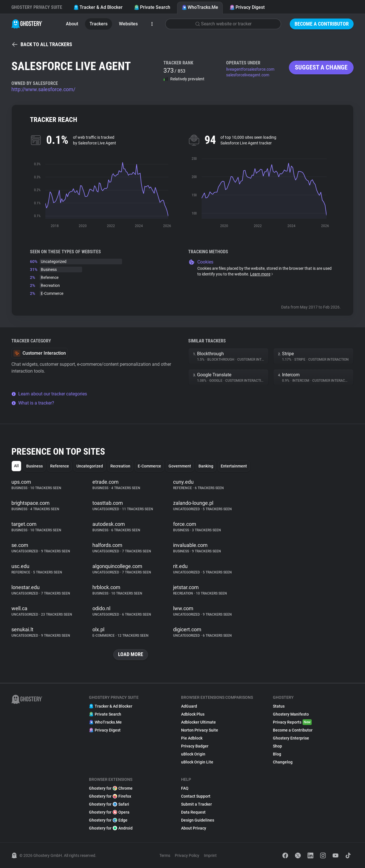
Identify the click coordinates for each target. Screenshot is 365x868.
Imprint (210, 855)
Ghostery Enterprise (291, 738)
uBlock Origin (193, 754)
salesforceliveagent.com (248, 75)
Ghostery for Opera (109, 812)
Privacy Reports (292, 722)
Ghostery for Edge (108, 820)
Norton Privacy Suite (200, 730)
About (72, 24)
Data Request (193, 812)
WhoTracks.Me (200, 7)
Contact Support (196, 796)
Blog (277, 754)
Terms (165, 855)
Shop (277, 746)
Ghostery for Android (111, 828)
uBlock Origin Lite (197, 762)
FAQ (185, 788)
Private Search (152, 7)
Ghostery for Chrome (111, 788)
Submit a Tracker (196, 804)
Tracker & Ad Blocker (98, 7)
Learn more (262, 274)
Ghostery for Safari (109, 804)
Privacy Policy (187, 855)
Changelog (283, 762)
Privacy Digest (247, 7)
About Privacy (194, 828)
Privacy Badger (195, 746)
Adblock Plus (193, 714)
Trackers (99, 24)
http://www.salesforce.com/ (43, 89)
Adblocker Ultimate (198, 722)
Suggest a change (321, 67)
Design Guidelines (198, 820)
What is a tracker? (33, 403)
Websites (128, 24)
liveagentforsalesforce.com (250, 69)
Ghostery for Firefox (110, 796)
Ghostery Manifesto (291, 714)
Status (279, 706)
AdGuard (189, 706)
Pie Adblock (192, 738)
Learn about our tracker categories (49, 394)
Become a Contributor (322, 24)
